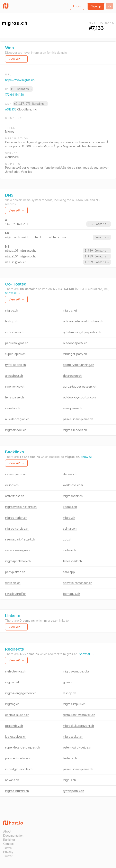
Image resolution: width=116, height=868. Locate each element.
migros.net (70, 310)
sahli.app (69, 572)
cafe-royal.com (15, 474)
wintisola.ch (13, 583)
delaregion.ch (72, 376)
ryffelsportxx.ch (74, 791)
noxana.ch (12, 780)
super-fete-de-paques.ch (22, 747)
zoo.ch (68, 539)
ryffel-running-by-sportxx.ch (82, 332)
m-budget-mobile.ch (19, 769)
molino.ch (69, 550)
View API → (16, 59)
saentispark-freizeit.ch (20, 539)
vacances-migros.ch (19, 550)
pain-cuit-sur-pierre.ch (78, 419)
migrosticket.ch (73, 737)
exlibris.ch (12, 485)
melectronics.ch (16, 671)
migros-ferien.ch (16, 518)
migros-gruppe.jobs (76, 671)
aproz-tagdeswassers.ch (80, 386)
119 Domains (21, 89)
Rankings (9, 840)
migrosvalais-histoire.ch (21, 507)
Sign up (96, 6)
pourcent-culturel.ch (19, 758)
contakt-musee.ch (17, 715)
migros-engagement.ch (21, 693)
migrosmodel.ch (16, 430)
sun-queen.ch (72, 408)
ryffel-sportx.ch (15, 365)
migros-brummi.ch (17, 791)
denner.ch (70, 474)
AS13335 (11, 109)
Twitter (8, 856)
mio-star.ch (12, 408)
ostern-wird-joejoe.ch (78, 747)
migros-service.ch (17, 528)
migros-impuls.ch (74, 704)
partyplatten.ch (15, 572)
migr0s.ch (69, 780)
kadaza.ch (70, 507)
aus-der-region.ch (17, 419)
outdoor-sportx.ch (75, 343)
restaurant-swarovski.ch (79, 715)
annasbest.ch (14, 376)
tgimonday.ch (14, 726)
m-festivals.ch (14, 332)
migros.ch (12, 310)
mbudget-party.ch (75, 354)
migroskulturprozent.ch (78, 726)
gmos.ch (69, 682)
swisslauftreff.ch (16, 594)
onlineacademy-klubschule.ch (83, 321)
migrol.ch (69, 518)
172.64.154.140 (15, 95)
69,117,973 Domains (30, 104)
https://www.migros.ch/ (20, 80)
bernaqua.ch (72, 594)
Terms (7, 848)
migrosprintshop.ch (18, 561)
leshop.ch (12, 321)
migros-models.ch (75, 430)
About (7, 831)
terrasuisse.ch (14, 397)
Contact (8, 844)
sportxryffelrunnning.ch (79, 365)
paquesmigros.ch (17, 343)
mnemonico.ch (15, 386)
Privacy (8, 852)
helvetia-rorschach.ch (78, 583)
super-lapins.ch (15, 354)
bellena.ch (70, 758)
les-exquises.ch (16, 737)
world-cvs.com (73, 485)
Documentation (13, 836)
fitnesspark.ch (72, 561)
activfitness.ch (15, 496)
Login (77, 6)
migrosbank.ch (73, 496)
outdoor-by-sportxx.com (79, 397)
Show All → (13, 293)
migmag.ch (12, 704)
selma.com (70, 528)
